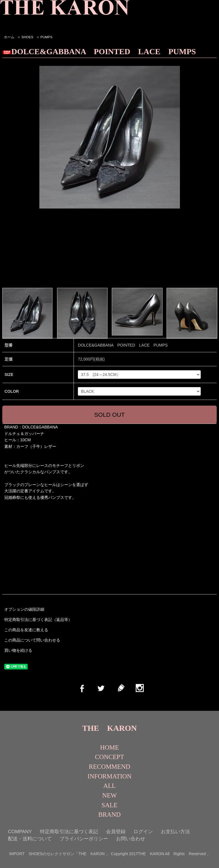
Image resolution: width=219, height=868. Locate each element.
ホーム (9, 37)
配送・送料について (30, 839)
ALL (109, 786)
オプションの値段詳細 (24, 609)
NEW (110, 795)
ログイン (143, 832)
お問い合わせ (131, 839)
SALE (109, 805)
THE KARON (109, 728)
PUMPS (46, 37)
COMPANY (20, 832)
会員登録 (116, 832)
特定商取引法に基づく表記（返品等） (38, 620)
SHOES (27, 37)
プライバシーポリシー (84, 839)
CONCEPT (109, 757)
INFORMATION (109, 776)
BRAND (109, 815)
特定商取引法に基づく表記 (69, 832)
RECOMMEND (109, 767)
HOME (109, 747)
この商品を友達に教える (26, 630)
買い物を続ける (18, 650)
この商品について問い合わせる (32, 640)
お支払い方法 (175, 832)
